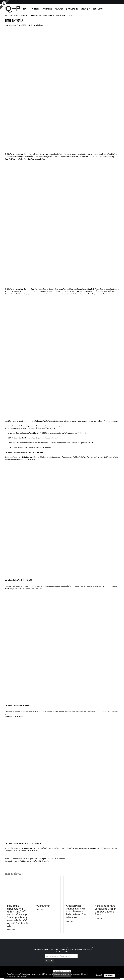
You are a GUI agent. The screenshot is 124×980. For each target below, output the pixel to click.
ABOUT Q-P (85, 9)
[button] (108, 9)
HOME (25, 9)
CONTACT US (98, 9)
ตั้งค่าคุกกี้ (99, 975)
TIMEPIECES (35, 9)
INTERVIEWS (47, 9)
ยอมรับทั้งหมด (109, 975)
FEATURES (59, 9)
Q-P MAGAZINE (72, 9)
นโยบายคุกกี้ (23, 976)
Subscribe (50, 961)
